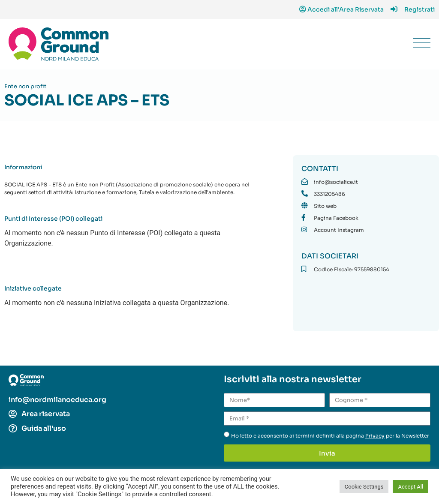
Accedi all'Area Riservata (346, 9)
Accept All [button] (410, 487)
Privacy (375, 436)
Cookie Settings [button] (364, 487)
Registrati (419, 9)
